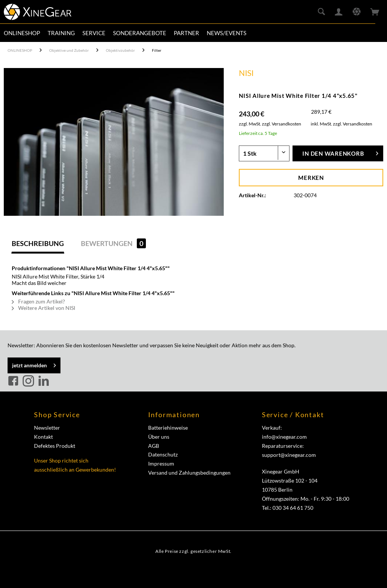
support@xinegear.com (289, 455)
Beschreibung (38, 243)
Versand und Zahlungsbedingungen (189, 473)
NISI (246, 73)
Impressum (161, 463)
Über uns (159, 437)
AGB (154, 446)
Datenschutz (163, 454)
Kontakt (43, 437)
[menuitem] (22, 33)
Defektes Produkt (55, 446)
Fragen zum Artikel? (38, 301)
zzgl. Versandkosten (282, 124)
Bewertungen (113, 243)
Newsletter (47, 428)
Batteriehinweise (168, 428)
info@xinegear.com (284, 437)
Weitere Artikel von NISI (43, 308)
